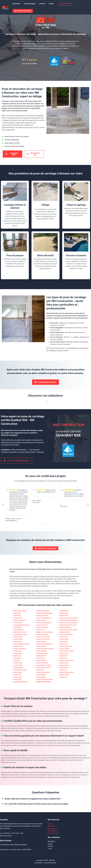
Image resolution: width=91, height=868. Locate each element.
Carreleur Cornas (18, 654)
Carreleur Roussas (64, 611)
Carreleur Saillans (64, 616)
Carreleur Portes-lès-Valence (44, 668)
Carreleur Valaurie (64, 663)
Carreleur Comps (18, 651)
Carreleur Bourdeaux (18, 630)
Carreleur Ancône (18, 618)
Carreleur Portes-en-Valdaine (44, 666)
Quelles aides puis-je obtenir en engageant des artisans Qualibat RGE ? (33, 799)
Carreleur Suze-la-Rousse (66, 647)
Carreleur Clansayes (18, 647)
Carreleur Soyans (64, 642)
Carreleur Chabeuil (18, 637)
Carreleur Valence (64, 666)
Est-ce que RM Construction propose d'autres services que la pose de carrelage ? (37, 804)
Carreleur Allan (17, 614)
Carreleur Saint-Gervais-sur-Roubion (68, 623)
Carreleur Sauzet (64, 637)
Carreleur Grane (17, 675)
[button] (45, 799)
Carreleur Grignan (18, 677)
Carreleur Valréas (64, 668)
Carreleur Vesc (63, 670)
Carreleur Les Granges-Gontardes (45, 632)
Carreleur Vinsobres (64, 675)
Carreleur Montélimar (42, 651)
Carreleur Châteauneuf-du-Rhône (22, 644)
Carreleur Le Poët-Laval (42, 628)
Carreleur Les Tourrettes (42, 635)
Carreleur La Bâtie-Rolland (43, 611)
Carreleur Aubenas (18, 623)
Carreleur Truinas (64, 654)
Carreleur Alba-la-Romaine (20, 611)
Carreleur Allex (17, 616)
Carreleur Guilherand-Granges (21, 682)
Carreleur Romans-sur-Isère (44, 682)
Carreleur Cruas (17, 658)
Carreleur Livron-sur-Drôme (43, 637)
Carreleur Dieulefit (18, 663)
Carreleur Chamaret (18, 640)
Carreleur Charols (18, 642)
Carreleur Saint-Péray (65, 632)
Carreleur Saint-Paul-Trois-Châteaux (68, 630)
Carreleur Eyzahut (18, 673)
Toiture (50, 824)
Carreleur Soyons (64, 644)
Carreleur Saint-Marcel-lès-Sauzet (68, 625)
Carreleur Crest (17, 656)
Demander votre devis (22, 11)
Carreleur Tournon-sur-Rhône (67, 651)
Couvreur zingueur (29, 4)
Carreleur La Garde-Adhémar (43, 618)
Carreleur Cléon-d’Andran (20, 649)
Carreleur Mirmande (41, 647)
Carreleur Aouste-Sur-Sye (20, 621)
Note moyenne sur (29, 63)
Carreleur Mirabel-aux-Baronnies (44, 644)
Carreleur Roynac (64, 614)
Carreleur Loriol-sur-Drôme (43, 640)
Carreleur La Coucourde (42, 616)
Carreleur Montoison (41, 656)
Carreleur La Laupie (41, 621)
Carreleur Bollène (18, 628)
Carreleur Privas (40, 670)
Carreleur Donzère (18, 666)
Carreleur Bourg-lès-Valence (20, 635)
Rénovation (51, 826)
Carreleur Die (17, 661)
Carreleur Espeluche (18, 668)
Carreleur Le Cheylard (42, 625)
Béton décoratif (53, 831)
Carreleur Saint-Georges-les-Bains (68, 621)
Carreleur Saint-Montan (65, 628)
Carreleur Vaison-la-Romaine (67, 661)
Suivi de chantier (53, 833)
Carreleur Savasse (64, 640)
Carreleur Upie (63, 658)
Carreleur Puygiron (41, 675)
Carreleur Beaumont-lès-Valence (22, 625)
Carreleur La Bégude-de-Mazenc (44, 614)
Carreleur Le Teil (40, 630)
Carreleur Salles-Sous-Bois (66, 635)
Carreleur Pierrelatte (41, 661)
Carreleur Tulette (64, 656)
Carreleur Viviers (64, 677)
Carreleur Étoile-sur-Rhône (20, 670)
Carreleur (41, 4)
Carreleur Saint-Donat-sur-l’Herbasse (69, 618)
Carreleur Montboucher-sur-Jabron (45, 649)
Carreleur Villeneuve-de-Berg (67, 673)
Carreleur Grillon (17, 680)
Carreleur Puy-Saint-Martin (43, 673)
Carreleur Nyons (40, 658)
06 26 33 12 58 (63, 4)
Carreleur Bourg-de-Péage (20, 632)
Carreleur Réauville (41, 677)
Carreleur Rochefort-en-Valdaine (44, 680)
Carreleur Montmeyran (42, 654)
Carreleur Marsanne (41, 642)
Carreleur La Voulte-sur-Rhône (44, 623)
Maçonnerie (16, 4)
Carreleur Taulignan (64, 649)
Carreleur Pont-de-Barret (42, 663)
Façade (49, 4)
